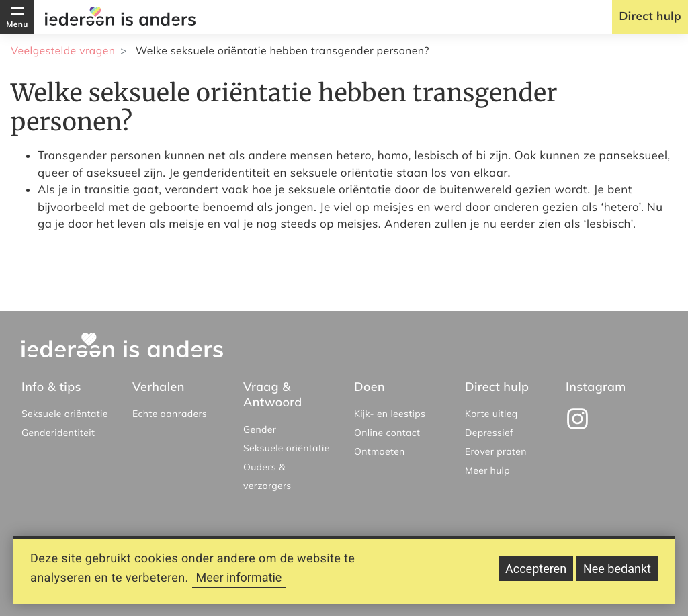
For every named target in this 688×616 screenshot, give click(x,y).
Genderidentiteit (58, 433)
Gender (260, 429)
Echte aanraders (170, 414)
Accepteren (536, 574)
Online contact (387, 433)
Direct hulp (650, 16)
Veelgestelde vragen (63, 50)
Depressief (489, 433)
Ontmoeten (380, 451)
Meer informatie (239, 583)
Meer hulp (487, 470)
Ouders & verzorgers (267, 476)
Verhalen (159, 387)
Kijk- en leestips (390, 414)
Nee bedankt (617, 574)
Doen (370, 387)
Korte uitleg (491, 414)
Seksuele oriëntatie (65, 414)
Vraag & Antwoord (273, 394)
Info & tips (51, 387)
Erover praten (496, 451)
